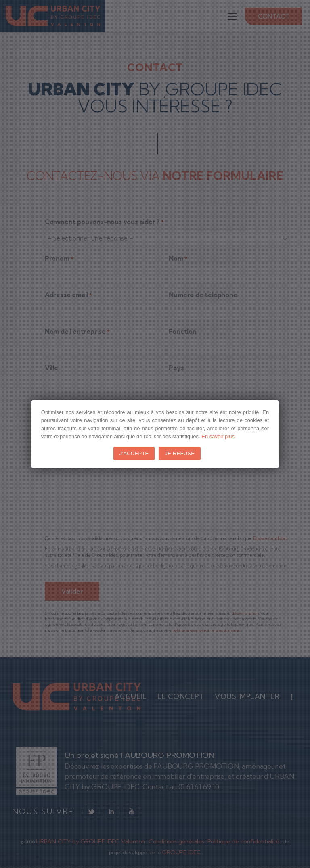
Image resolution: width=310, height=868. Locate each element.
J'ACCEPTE (134, 453)
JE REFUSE (180, 453)
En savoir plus (218, 436)
